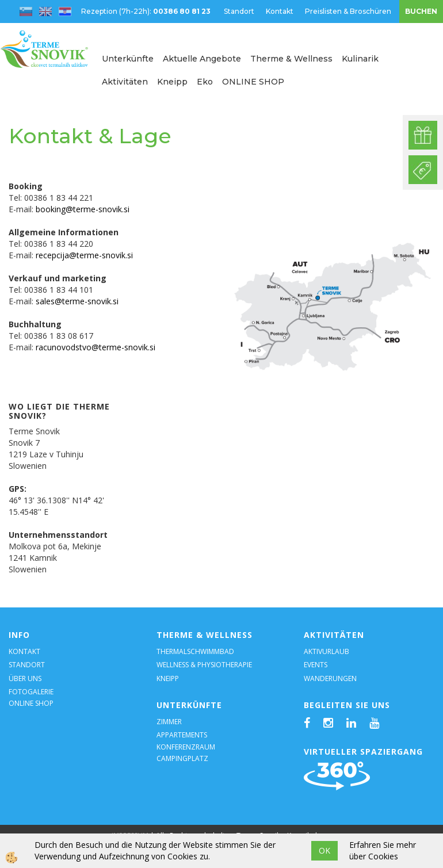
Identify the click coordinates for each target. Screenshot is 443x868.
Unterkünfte (128, 59)
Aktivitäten (125, 82)
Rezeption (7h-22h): (147, 11)
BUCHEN (421, 11)
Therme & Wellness (291, 59)
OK (324, 850)
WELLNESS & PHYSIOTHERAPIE (204, 665)
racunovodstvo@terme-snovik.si (96, 347)
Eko (205, 82)
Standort (239, 11)
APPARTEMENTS (182, 735)
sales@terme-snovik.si (77, 301)
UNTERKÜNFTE (189, 705)
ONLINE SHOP (253, 82)
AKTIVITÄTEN (334, 635)
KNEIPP (168, 678)
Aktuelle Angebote (202, 59)
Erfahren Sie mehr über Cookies (383, 850)
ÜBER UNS (25, 678)
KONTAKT (24, 651)
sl (26, 12)
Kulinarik (360, 59)
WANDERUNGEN (330, 678)
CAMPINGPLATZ (182, 758)
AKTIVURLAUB (326, 651)
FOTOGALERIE (31, 692)
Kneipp (172, 82)
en (45, 12)
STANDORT (27, 665)
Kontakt (280, 11)
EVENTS (316, 665)
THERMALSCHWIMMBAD (195, 651)
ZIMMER (169, 722)
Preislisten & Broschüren (348, 11)
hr (65, 12)
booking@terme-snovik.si (83, 209)
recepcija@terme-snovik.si (84, 255)
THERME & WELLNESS (205, 635)
